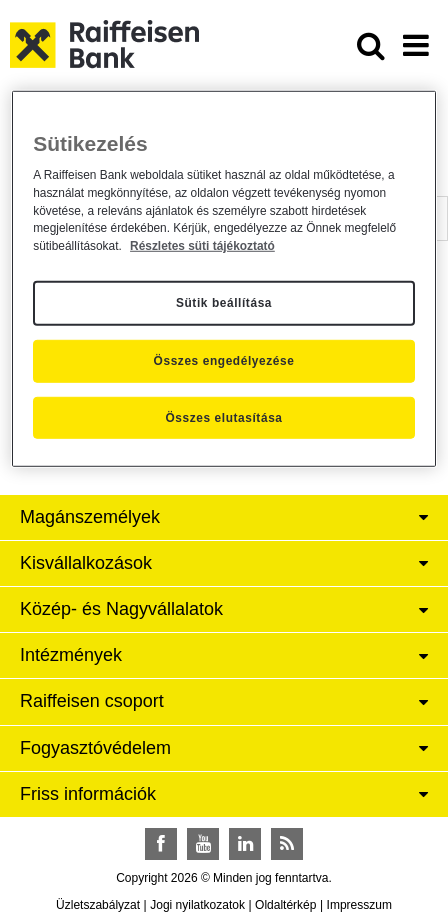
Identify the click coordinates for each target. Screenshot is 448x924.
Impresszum (359, 905)
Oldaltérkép (285, 905)
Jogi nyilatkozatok (197, 905)
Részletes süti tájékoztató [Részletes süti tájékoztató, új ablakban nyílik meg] (202, 246)
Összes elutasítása (223, 417)
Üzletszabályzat (98, 905)
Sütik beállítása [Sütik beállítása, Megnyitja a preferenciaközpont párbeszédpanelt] (224, 303)
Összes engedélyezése (224, 361)
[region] (224, 278)
